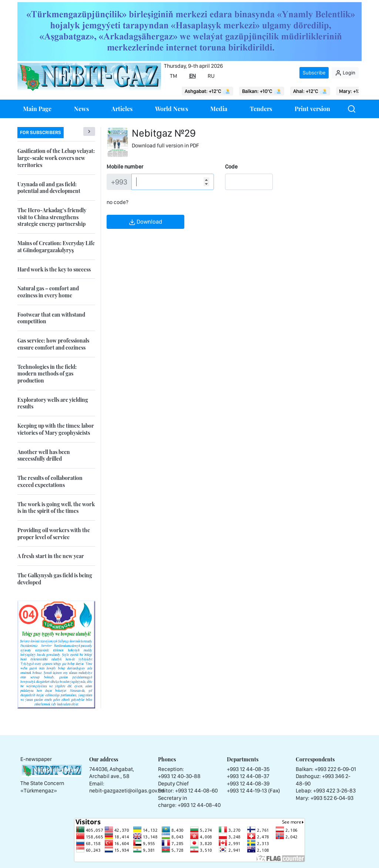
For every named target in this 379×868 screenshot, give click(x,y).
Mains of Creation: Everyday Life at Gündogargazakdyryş (56, 247)
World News (172, 109)
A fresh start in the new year (51, 556)
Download (145, 222)
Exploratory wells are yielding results (53, 403)
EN (192, 76)
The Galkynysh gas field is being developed (55, 579)
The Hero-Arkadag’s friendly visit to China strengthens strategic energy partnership (52, 217)
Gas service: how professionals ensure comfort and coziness (53, 344)
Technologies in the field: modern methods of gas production (47, 374)
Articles (122, 109)
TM (174, 76)
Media (219, 109)
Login (345, 73)
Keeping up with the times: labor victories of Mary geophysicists (56, 429)
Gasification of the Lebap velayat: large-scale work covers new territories (56, 158)
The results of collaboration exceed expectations (50, 481)
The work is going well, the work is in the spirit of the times (56, 508)
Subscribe (314, 73)
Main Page (37, 109)
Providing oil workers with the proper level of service (54, 534)
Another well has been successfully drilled (44, 455)
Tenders (261, 109)
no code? (118, 202)
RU (211, 76)
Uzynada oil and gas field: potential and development (49, 188)
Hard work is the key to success (54, 269)
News (81, 109)
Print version (312, 109)
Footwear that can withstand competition (51, 318)
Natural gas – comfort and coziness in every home (48, 292)
